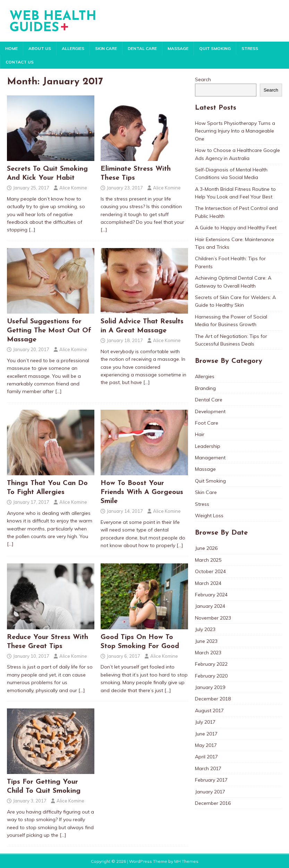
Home (11, 48)
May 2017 (206, 745)
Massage (178, 48)
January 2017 (210, 792)
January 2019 (210, 687)
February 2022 (211, 664)
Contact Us (20, 62)
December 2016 (213, 803)
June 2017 (206, 734)
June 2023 (206, 641)
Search (203, 79)
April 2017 (206, 757)
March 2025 (208, 560)
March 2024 (208, 583)
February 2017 (211, 780)
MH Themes (186, 861)
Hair (200, 434)
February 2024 (211, 595)
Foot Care (207, 423)
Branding (205, 388)
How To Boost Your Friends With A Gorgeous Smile (142, 492)
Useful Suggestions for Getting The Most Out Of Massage (49, 331)
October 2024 (210, 571)
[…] (32, 230)
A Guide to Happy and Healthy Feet (236, 228)
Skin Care (106, 48)
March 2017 (208, 768)
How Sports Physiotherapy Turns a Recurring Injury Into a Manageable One (235, 131)
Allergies (73, 48)
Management (210, 458)
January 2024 (210, 606)
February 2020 (211, 676)
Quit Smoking (215, 48)
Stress (250, 48)
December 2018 (213, 699)
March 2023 (208, 653)
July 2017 (205, 722)
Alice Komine (73, 188)
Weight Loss (209, 516)
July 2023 (205, 629)
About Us (40, 48)
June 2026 (206, 548)
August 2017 (209, 710)
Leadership (208, 446)
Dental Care (142, 48)
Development (210, 411)
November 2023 (213, 618)
